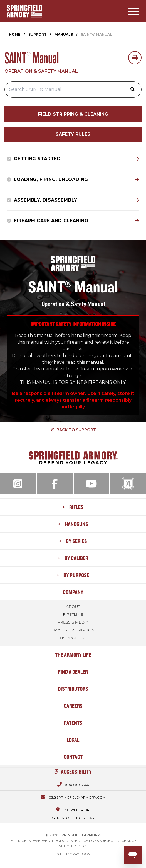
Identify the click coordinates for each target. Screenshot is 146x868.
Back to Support (73, 430)
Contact (73, 757)
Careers (73, 706)
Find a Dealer (73, 672)
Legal (73, 740)
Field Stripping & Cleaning (73, 114)
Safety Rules (73, 134)
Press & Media (73, 622)
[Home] (24, 11)
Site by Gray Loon (74, 854)
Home (15, 34)
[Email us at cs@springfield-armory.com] (73, 797)
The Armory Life (73, 655)
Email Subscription (73, 630)
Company (73, 592)
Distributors (73, 689)
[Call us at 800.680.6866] (73, 784)
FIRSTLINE (73, 614)
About (73, 607)
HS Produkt (73, 638)
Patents (73, 723)
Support (37, 34)
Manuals (64, 34)
